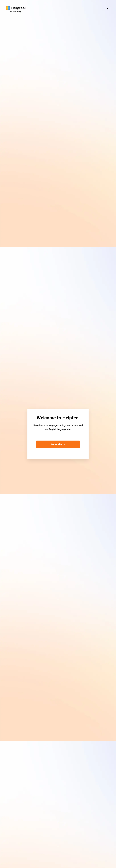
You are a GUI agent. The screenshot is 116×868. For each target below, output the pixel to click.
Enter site (58, 444)
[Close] (107, 9)
